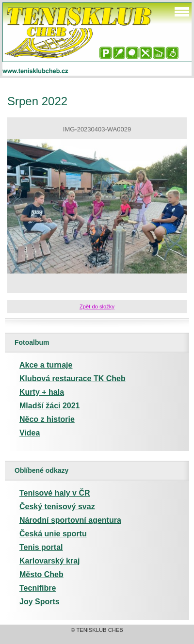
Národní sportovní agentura (70, 520)
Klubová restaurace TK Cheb (73, 378)
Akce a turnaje (46, 365)
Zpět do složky (97, 306)
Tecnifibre (38, 588)
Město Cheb (41, 574)
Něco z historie (47, 419)
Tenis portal (41, 547)
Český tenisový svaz (57, 507)
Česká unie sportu (53, 534)
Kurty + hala (42, 392)
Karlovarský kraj (50, 561)
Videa (30, 433)
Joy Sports (40, 602)
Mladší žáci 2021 (50, 406)
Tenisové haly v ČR (55, 493)
